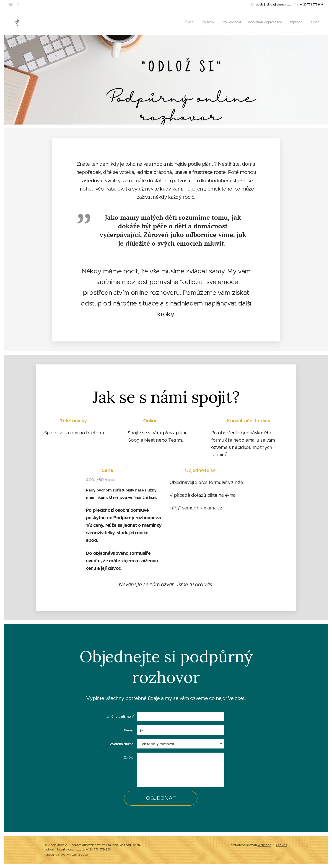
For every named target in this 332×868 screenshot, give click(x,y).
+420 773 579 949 (311, 4)
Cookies (281, 845)
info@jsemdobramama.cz (196, 508)
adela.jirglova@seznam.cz (273, 4)
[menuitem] (182, 22)
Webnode (264, 845)
